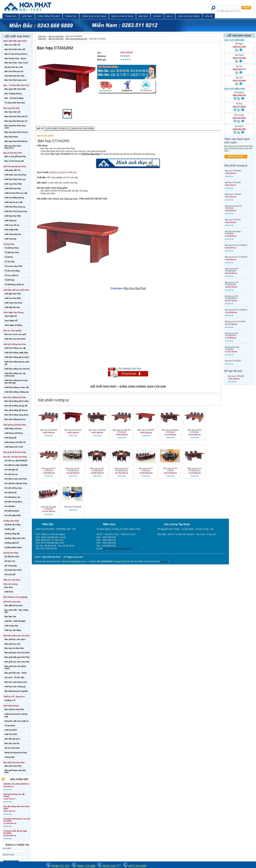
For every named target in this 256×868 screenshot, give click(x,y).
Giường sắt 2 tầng (12, 525)
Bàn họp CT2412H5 (97, 430)
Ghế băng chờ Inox (13, 429)
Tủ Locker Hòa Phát (13, 266)
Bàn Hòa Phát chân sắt (15, 49)
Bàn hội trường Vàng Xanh (16, 415)
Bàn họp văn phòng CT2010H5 (170, 431)
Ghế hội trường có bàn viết (17, 387)
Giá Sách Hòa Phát (13, 570)
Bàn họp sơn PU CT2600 (170, 469)
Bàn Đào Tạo (10, 617)
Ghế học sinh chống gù (15, 687)
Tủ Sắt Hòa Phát (12, 252)
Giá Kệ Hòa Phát (11, 553)
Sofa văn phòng (10, 584)
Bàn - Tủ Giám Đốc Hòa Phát (16, 85)
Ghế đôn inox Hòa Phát (15, 339)
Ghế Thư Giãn (11, 734)
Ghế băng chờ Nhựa (14, 433)
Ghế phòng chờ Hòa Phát (15, 425)
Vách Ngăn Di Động (13, 325)
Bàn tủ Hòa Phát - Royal (15, 58)
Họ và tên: (7, 848)
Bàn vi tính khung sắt (14, 161)
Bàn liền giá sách (12, 739)
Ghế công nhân (11, 626)
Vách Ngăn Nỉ (11, 316)
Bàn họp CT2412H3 (73, 507)
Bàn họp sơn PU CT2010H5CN (195, 469)
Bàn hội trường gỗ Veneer (16, 410)
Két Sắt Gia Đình (12, 511)
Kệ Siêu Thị (10, 561)
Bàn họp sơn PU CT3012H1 (195, 431)
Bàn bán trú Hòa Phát (14, 648)
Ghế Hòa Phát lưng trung (16, 211)
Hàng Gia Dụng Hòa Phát (16, 753)
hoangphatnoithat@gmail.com (118, 548)
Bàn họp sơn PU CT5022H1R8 (73, 469)
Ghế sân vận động (13, 630)
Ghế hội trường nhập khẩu (16, 353)
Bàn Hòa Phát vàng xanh (16, 80)
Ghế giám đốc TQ (12, 170)
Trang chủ (42, 36)
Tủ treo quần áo (12, 275)
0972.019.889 (137, 866)
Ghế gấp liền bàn (12, 307)
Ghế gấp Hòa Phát (13, 294)
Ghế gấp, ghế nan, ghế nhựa (16, 290)
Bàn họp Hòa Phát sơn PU (16, 116)
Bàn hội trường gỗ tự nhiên (17, 401)
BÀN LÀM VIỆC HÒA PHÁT (15, 41)
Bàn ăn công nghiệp (12, 331)
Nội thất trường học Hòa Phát (16, 636)
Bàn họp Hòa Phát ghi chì (16, 121)
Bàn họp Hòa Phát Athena (16, 141)
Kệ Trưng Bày (11, 566)
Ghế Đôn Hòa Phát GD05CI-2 (16, 784)
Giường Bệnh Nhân (13, 547)
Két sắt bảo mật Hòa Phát (16, 483)
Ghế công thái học (13, 234)
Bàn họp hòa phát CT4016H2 (49, 508)
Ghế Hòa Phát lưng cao (15, 207)
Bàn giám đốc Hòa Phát (15, 89)
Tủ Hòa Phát (9, 244)
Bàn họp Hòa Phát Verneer (16, 132)
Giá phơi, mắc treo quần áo (17, 721)
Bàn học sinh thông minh (16, 682)
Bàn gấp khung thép (14, 605)
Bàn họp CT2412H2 (73, 430)
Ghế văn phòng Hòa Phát (15, 166)
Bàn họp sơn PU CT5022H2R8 (97, 469)
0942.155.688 (86, 866)
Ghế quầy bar (11, 220)
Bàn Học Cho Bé (12, 743)
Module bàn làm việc (14, 67)
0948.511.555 (61, 866)
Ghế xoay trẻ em (12, 225)
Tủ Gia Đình (10, 726)
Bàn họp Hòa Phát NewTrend (13, 147)
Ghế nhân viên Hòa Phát (15, 175)
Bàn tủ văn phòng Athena (16, 54)
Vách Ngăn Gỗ (11, 321)
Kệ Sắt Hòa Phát (12, 557)
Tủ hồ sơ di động (12, 271)
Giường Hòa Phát (11, 521)
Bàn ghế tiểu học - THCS (16, 673)
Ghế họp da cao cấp (14, 202)
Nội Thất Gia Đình (11, 706)
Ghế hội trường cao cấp (15, 348)
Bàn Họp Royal (11, 137)
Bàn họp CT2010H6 (49, 430)
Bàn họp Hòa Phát (12, 108)
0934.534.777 (112, 866)
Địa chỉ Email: (8, 855)
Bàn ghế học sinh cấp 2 (15, 639)
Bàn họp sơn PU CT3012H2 (49, 469)
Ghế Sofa (9, 592)
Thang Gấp (9, 757)
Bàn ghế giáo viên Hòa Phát (17, 653)
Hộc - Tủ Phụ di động (14, 98)
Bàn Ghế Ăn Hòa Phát (14, 709)
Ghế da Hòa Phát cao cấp (16, 193)
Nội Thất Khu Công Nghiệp (15, 597)
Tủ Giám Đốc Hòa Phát (15, 103)
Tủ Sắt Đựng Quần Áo (14, 284)
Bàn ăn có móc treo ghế (15, 334)
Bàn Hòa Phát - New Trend (16, 63)
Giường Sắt (10, 529)
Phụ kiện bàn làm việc (14, 76)
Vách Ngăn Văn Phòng (13, 312)
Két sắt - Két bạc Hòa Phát (15, 457)
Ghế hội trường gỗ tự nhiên (17, 357)
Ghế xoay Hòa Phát (13, 184)
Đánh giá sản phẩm (83, 128)
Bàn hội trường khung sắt (16, 406)
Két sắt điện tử (11, 470)
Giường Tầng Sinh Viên (15, 538)
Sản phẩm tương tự (58, 128)
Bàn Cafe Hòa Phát (13, 766)
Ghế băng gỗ (10, 438)
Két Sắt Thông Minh (13, 502)
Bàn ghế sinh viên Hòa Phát (17, 662)
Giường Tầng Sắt (12, 534)
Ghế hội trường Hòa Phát (15, 344)
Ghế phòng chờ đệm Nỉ (15, 442)
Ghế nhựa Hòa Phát (13, 303)
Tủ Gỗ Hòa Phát (12, 248)
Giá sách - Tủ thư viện (14, 677)
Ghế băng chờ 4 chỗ (14, 447)
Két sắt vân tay (11, 474)
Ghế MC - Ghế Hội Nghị (15, 621)
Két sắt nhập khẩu (13, 515)
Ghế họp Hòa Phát (13, 216)
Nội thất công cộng (12, 602)
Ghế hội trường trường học (17, 392)
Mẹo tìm (237, 11)
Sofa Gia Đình (11, 730)
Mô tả (40, 128)
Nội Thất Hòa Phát (69, 199)
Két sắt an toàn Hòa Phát (16, 479)
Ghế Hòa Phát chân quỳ (15, 179)
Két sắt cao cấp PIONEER (16, 461)
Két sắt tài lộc (11, 493)
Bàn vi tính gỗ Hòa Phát (15, 156)
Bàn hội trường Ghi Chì (15, 419)
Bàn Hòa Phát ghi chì (14, 71)
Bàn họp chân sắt (12, 112)
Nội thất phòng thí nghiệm (16, 691)
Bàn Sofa (9, 587)
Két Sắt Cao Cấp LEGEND (16, 465)
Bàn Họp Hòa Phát (135, 288)
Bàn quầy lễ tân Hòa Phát (15, 452)
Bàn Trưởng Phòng (13, 94)
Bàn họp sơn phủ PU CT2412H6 (122, 431)
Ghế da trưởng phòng (14, 198)
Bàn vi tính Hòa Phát (13, 153)
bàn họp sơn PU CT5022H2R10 (122, 469)
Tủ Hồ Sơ (9, 257)
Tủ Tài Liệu (10, 262)
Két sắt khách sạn (12, 497)
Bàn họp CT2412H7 (146, 430)
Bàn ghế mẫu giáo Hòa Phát (17, 657)
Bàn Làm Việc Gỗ (12, 45)
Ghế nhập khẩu (11, 230)
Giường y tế (10, 700)
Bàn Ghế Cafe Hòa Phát (14, 763)
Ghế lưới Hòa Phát (13, 188)
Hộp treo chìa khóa (12, 580)
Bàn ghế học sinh (12, 644)
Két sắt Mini (10, 506)
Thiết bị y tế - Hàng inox (14, 697)
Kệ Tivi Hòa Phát (12, 748)
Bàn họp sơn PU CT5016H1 (146, 469)
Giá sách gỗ (10, 574)
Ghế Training (10, 239)
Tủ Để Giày (10, 280)
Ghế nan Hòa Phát (13, 298)
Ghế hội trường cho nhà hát (17, 369)
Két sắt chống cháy (13, 488)
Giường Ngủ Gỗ (12, 543)
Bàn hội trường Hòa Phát (15, 397)
